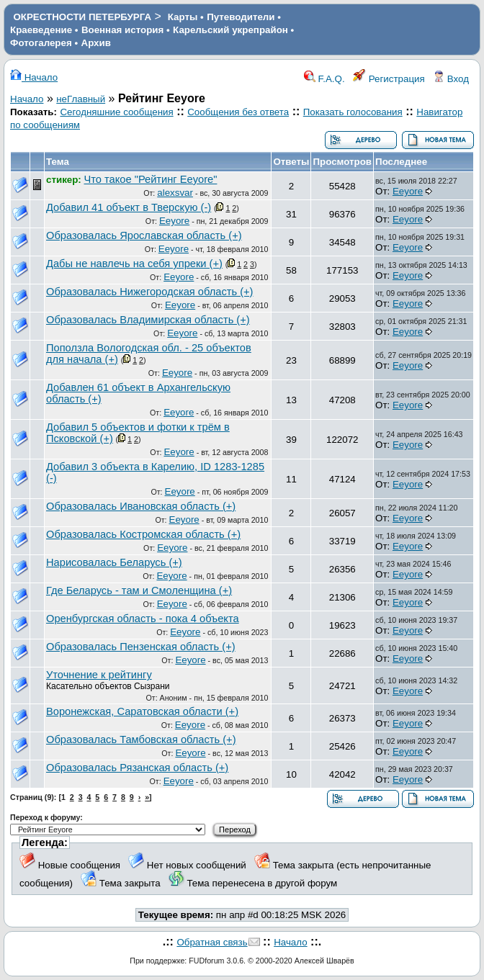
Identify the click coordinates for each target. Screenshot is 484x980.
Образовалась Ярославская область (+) (144, 235)
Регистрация (389, 79)
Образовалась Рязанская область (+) (137, 768)
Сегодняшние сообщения (116, 112)
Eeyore (408, 191)
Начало (34, 77)
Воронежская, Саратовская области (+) (142, 711)
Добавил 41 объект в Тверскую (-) (129, 207)
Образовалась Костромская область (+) (143, 534)
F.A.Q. (324, 79)
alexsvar (175, 193)
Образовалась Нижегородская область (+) (149, 292)
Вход (451, 79)
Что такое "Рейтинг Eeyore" (151, 179)
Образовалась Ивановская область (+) (141, 506)
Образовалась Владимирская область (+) (148, 320)
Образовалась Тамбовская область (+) (141, 740)
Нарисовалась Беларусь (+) (114, 562)
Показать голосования (353, 112)
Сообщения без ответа (238, 112)
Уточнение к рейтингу (99, 675)
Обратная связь (212, 942)
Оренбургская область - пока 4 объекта (143, 619)
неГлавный (81, 99)
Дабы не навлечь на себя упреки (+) (134, 264)
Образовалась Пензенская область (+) (141, 647)
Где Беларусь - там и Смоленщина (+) (139, 590)
